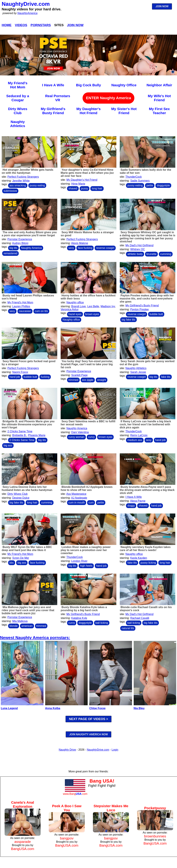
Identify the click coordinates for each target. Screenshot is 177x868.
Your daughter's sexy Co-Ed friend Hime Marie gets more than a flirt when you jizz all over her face (87, 173)
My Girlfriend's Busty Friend (53, 111)
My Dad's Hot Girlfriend (139, 245)
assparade (23, 842)
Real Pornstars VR (58, 98)
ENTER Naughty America (108, 98)
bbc (12, 563)
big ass (8, 445)
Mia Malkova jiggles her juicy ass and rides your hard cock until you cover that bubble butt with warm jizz (28, 610)
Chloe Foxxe (97, 708)
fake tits (166, 377)
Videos (21, 25)
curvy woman (76, 437)
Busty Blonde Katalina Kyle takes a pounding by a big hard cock (84, 609)
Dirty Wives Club (18, 111)
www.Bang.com (75, 794)
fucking (45, 377)
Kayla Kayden (139, 558)
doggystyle (163, 185)
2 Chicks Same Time (20, 431)
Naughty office (75, 302)
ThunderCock (134, 177)
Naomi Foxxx (20, 372)
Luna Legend (9, 708)
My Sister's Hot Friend (124, 111)
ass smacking (18, 185)
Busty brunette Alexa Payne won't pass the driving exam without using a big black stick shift (147, 490)
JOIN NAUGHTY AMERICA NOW (88, 734)
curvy (91, 437)
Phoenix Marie (37, 435)
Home (7, 25)
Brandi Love (79, 306)
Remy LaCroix (139, 435)
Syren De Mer (21, 558)
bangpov (67, 838)
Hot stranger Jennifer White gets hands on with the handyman (28, 171)
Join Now (75, 25)
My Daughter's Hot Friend (88, 111)
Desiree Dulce (21, 498)
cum (91, 503)
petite (150, 185)
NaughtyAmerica (27, 13)
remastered (10, 253)
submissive (10, 191)
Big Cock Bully (89, 85)
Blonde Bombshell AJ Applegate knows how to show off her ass (87, 488)
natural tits (128, 628)
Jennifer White (21, 181)
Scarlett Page (79, 375)
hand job (15, 377)
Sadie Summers (140, 181)
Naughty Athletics (18, 124)
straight (102, 380)
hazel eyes (75, 314)
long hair (97, 188)
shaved (73, 188)
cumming (166, 254)
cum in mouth (77, 503)
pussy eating (37, 185)
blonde (14, 626)
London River (79, 561)
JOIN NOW (162, 6)
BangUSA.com (23, 849)
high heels (86, 566)
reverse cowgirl (105, 248)
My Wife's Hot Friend (159, 98)
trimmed (73, 380)
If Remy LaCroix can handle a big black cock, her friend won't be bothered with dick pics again (145, 424)
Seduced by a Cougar (18, 98)
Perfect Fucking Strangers (23, 177)
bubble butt (156, 314)
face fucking (85, 248)
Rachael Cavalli (140, 618)
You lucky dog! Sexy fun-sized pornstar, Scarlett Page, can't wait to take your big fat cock (87, 364)
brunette (151, 254)
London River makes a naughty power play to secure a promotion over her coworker (86, 550)
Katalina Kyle (79, 618)
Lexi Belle (93, 306)
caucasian (25, 311)
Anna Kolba (53, 708)
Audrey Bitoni (20, 243)
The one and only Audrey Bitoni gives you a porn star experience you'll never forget (29, 234)
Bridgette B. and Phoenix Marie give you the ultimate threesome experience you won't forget (28, 424)
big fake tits (129, 320)
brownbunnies (155, 836)
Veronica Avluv (70, 309)
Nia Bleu (139, 708)
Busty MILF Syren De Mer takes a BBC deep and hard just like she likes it (27, 549)
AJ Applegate (79, 498)
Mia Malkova (20, 621)
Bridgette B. (19, 435)
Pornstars (41, 25)
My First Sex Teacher (159, 111)
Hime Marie (78, 184)
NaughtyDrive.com (26, 4)
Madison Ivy (108, 306)
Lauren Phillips (21, 306)
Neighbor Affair (159, 85)
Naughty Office (124, 85)
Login (115, 750)
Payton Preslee (140, 309)
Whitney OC (138, 249)
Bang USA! (102, 781)
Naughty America (31, 248)
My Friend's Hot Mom (18, 85)
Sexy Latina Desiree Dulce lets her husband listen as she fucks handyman (27, 488)
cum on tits (41, 311)
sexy (71, 248)
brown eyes (92, 314)
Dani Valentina (80, 432)
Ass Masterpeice (76, 494)
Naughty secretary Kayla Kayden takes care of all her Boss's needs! (145, 549)
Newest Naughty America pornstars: (35, 638)
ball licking (102, 623)
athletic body (135, 254)
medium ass (135, 440)
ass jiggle (88, 380)
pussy (85, 188)
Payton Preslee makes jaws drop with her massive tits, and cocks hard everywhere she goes (147, 299)
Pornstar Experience (20, 239)
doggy (131, 506)
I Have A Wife (53, 85)
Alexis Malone (80, 243)
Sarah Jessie (138, 372)
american (27, 626)
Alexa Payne (138, 501)
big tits (13, 248)
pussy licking (148, 563)
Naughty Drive (67, 750)
